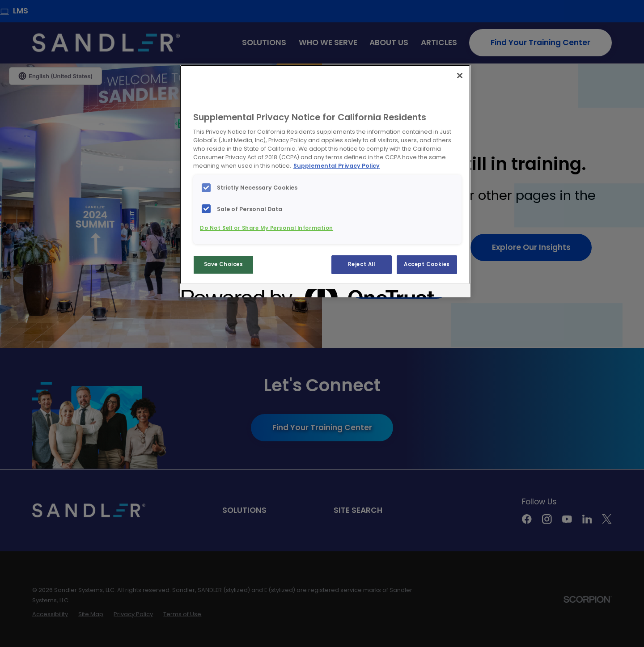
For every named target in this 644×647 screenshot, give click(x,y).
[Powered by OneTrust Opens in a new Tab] (214, 292)
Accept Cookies (427, 264)
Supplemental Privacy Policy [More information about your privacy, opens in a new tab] (337, 166)
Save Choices (224, 264)
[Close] (460, 76)
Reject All (362, 264)
